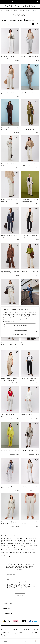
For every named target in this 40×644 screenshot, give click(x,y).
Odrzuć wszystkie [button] (21, 330)
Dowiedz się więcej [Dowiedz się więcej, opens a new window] (9, 321)
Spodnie (22, 10)
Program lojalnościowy (20, 2)
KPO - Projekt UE (25, 633)
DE (33, 633)
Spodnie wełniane (16, 20)
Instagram (26, 629)
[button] (4, 635)
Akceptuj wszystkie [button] (21, 325)
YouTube (15, 629)
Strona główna (6, 10)
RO (20, 635)
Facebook (5, 629)
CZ (36, 633)
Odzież (15, 10)
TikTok (36, 629)
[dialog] (20, 322)
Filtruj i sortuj (7, 24)
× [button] (36, 309)
